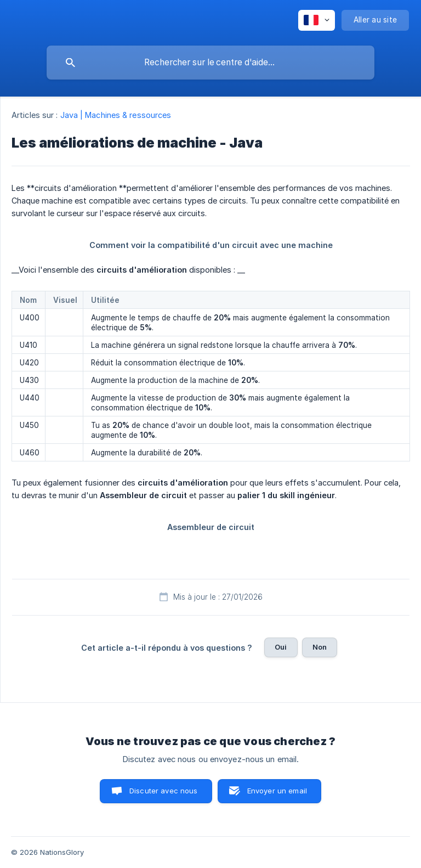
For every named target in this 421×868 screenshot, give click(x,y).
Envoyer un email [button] (277, 791)
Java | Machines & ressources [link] (116, 115)
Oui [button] (281, 647)
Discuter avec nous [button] (164, 791)
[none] (317, 20)
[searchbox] (210, 63)
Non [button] (320, 647)
